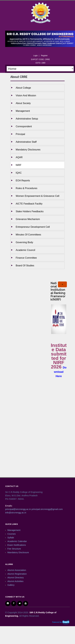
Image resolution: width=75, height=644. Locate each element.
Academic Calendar (17, 541)
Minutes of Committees (28, 235)
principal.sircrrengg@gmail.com (47, 509)
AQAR (19, 157)
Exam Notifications (17, 545)
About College (23, 88)
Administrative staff (26, 142)
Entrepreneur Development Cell (33, 227)
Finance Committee (26, 258)
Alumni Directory (16, 577)
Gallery (11, 585)
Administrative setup (27, 119)
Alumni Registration (17, 574)
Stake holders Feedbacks (30, 211)
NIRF (19, 165)
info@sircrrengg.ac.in (16, 513)
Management (23, 111)
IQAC (19, 173)
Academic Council (25, 250)
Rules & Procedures (27, 188)
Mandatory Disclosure (18, 552)
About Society (23, 103)
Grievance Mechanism (28, 219)
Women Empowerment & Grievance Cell (37, 196)
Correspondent (24, 126)
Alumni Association (17, 570)
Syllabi (11, 538)
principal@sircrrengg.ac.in (18, 509)
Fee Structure (14, 549)
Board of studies (25, 265)
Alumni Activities (15, 581)
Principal (20, 134)
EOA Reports (23, 180)
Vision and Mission (26, 95)
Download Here (60, 372)
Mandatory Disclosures (28, 150)
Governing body (24, 242)
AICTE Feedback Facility (29, 204)
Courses (12, 534)
